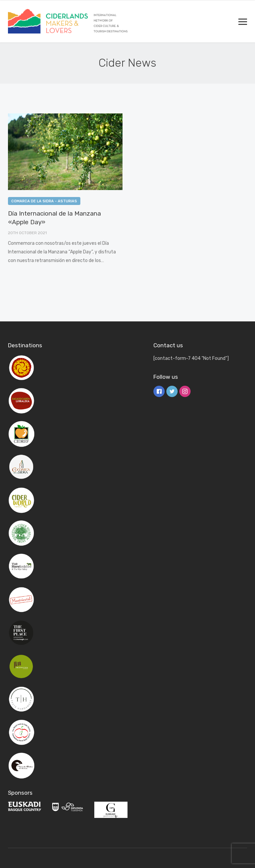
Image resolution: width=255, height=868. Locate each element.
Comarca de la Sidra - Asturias (44, 201)
